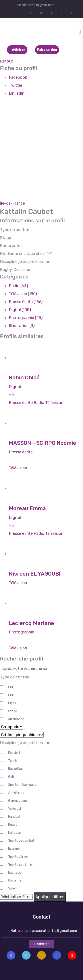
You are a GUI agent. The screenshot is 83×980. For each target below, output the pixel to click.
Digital (15, 387)
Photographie (21, 632)
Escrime (14, 849)
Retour (6, 61)
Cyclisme (15, 881)
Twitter (16, 85)
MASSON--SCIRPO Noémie (42, 443)
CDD (11, 695)
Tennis (13, 761)
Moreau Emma (27, 508)
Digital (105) (20, 310)
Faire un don (47, 50)
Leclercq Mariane (31, 623)
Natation (15, 833)
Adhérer (17, 50)
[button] (41, 944)
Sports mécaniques (22, 785)
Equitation (16, 873)
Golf (11, 777)
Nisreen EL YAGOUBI (35, 574)
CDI (11, 687)
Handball (14, 817)
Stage (13, 711)
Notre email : (44, 931)
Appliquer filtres (50, 897)
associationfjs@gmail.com (36, 5)
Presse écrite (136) (26, 302)
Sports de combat (21, 841)
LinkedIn (17, 93)
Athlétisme (16, 793)
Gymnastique (18, 801)
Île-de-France (13, 203)
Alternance (16, 719)
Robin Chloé (24, 378)
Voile (12, 889)
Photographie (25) (26, 318)
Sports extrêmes (20, 865)
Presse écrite (21, 403)
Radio (39, 403)
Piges (12, 703)
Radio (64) (18, 286)
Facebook (18, 77)
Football (14, 753)
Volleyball (15, 809)
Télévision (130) (23, 294)
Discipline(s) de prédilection (25, 743)
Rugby (13, 825)
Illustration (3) (22, 326)
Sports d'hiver (18, 857)
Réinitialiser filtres (16, 897)
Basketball (16, 769)
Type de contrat (15, 677)
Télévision (54, 403)
